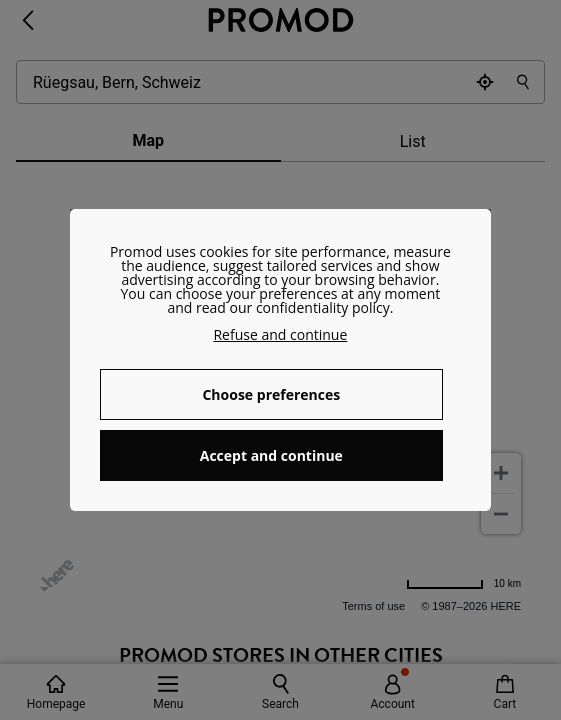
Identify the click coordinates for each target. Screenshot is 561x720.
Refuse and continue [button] (280, 334)
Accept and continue (271, 455)
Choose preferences (271, 394)
